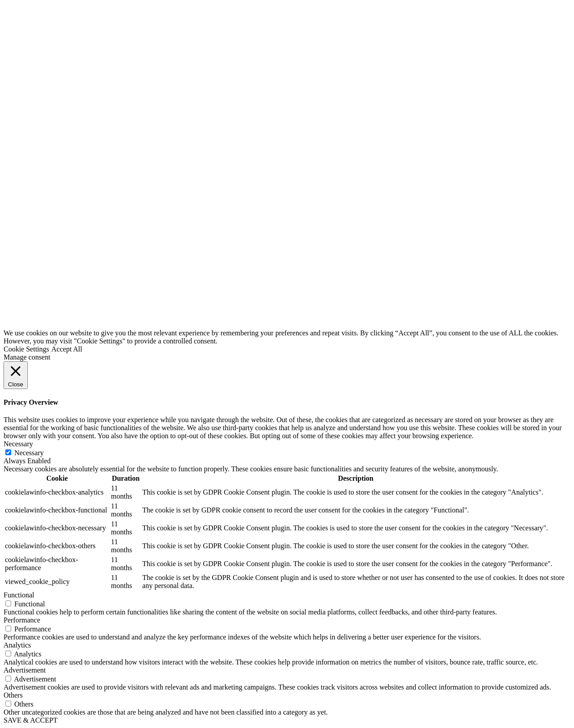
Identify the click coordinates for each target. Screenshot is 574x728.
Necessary (29, 453)
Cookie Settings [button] (26, 349)
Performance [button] (22, 620)
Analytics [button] (17, 645)
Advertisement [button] (25, 670)
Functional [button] (19, 595)
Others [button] (13, 695)
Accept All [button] (67, 349)
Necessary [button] (18, 444)
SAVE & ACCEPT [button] (31, 720)
